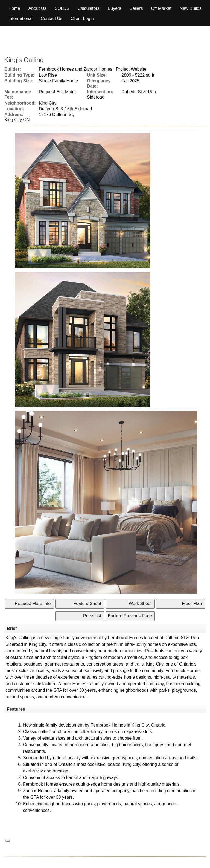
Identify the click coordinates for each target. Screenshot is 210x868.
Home (14, 8)
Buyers (115, 8)
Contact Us (52, 18)
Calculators (89, 8)
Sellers (136, 8)
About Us (37, 8)
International (21, 18)
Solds (62, 8)
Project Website (131, 69)
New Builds (191, 8)
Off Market (161, 8)
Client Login (82, 18)
